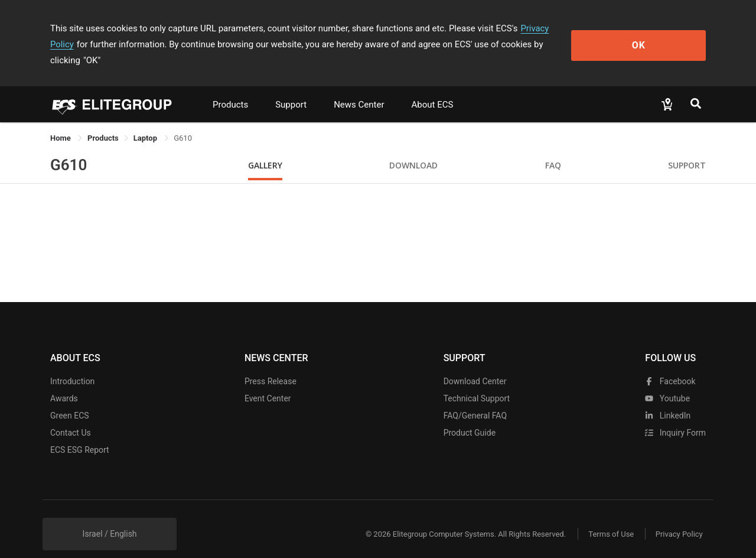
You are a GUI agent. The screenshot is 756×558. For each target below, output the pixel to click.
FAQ (553, 149)
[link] (103, 122)
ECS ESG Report (80, 434)
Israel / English (110, 518)
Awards (64, 382)
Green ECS (70, 400)
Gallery (265, 149)
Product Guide (470, 417)
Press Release (271, 365)
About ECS (432, 89)
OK (658, 36)
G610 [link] (183, 122)
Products (230, 89)
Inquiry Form (675, 417)
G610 (69, 149)
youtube (667, 382)
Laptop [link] (146, 122)
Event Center (268, 382)
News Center (359, 89)
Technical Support (477, 382)
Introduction (72, 365)
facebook (670, 365)
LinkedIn (668, 400)
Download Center (475, 365)
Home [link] (61, 122)
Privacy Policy (548, 28)
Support (291, 89)
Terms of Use (608, 518)
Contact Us (71, 417)
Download (413, 149)
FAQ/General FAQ (475, 400)
